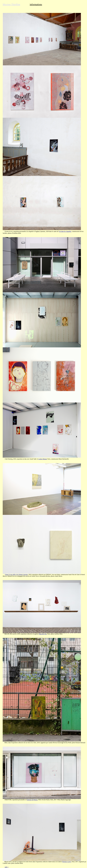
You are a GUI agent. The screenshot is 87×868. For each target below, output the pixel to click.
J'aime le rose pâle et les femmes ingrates (16, 575)
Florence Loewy (67, 862)
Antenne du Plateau (32, 800)
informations (36, 4)
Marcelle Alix (43, 634)
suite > (7, 867)
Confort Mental (42, 459)
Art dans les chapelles (65, 231)
